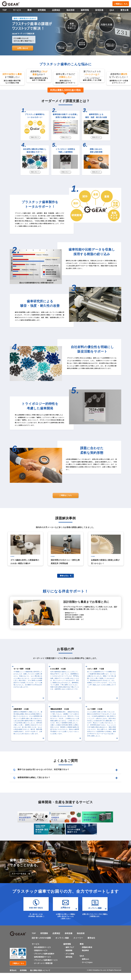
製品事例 (85, 951)
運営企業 (124, 10)
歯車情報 (85, 10)
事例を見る (65, 576)
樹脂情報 (69, 951)
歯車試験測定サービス (43, 957)
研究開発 (42, 10)
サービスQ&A (87, 962)
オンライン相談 (62, 938)
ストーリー (78, 938)
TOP (5, 10)
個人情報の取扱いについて (40, 970)
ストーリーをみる (21, 874)
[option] (25, 549)
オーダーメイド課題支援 (43, 963)
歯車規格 (69, 957)
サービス (17, 10)
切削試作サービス (41, 951)
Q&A (112, 10)
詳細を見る (35, 137)
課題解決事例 (87, 947)
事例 (29, 10)
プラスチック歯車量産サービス (46, 960)
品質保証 (56, 10)
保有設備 (99, 10)
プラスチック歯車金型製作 (44, 954)
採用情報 (23, 970)
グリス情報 (70, 954)
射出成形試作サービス (43, 947)
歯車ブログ (70, 947)
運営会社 (91, 938)
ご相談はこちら (121, 4)
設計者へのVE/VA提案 (41, 938)
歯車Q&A (86, 959)
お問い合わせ (23, 48)
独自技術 (81, 933)
